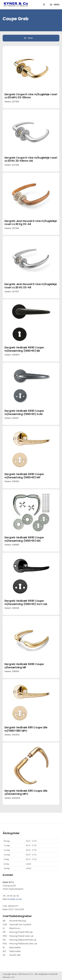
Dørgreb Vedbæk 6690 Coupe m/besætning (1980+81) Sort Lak (26, 602)
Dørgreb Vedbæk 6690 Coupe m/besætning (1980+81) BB (24, 349)
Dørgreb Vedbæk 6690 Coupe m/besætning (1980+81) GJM (24, 412)
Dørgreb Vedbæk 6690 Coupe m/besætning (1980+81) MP (24, 476)
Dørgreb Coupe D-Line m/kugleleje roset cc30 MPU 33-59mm (31, 96)
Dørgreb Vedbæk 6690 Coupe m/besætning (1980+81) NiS (24, 539)
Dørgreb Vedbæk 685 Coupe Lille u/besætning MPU (26, 792)
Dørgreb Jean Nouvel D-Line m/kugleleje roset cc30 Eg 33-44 (31, 223)
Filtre (31, 38)
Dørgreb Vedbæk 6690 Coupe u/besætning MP (24, 666)
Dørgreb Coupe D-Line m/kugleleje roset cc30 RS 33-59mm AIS (31, 159)
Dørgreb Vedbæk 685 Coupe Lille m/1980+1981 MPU (26, 729)
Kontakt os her (15, 899)
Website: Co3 (9, 977)
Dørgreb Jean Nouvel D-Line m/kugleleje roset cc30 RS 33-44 (31, 286)
